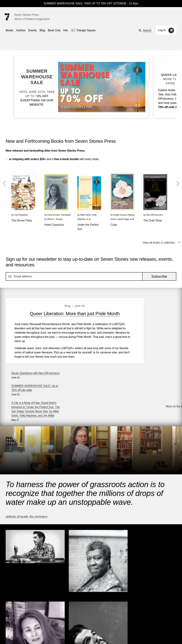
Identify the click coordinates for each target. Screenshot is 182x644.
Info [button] (66, 30)
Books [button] (9, 30)
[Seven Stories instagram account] (32, 636)
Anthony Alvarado (17, 462)
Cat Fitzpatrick (21, 215)
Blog (51, 626)
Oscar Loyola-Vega (120, 219)
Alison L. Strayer (55, 219)
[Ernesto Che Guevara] (156, 534)
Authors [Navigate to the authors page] (21, 30)
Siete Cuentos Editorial (136, 586)
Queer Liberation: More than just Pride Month (62, 316)
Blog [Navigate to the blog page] (42, 30)
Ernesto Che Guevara (153, 531)
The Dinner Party (22, 220)
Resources (66, 626)
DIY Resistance (39, 462)
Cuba (114, 225)
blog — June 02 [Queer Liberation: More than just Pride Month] (62, 306)
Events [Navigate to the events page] (33, 30)
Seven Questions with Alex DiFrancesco (152, 304)
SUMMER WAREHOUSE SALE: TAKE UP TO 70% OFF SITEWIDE (85, 3)
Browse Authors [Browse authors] (165, 558)
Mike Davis (86, 215)
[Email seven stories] (7, 636)
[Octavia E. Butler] (69, 516)
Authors (24, 626)
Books (9, 626)
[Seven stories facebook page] (16, 636)
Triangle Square (74, 586)
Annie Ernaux (54, 215)
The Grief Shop (153, 220)
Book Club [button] (54, 30)
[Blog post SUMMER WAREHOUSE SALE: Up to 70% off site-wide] (37, 88)
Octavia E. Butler (63, 513)
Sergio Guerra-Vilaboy (124, 215)
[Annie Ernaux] (113, 529)
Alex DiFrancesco (154, 215)
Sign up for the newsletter (55, 636)
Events (38, 626)
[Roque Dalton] (26, 496)
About (82, 626)
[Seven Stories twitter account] (24, 636)
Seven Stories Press (26, 15)
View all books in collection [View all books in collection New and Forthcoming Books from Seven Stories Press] (159, 243)
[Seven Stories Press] (7, 17)
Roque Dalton (18, 494)
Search (147, 30)
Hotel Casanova (54, 225)
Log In (162, 30)
